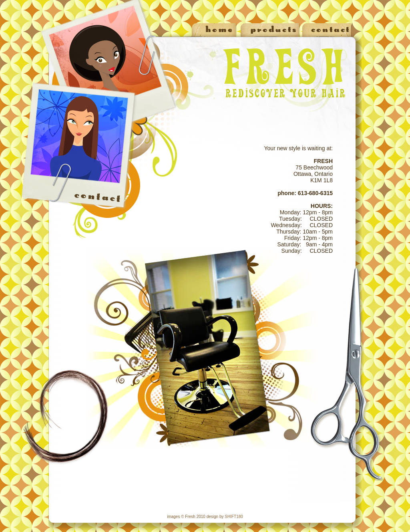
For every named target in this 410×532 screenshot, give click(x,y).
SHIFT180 (234, 517)
